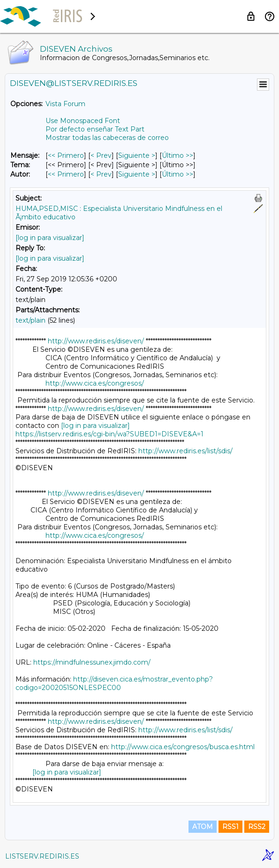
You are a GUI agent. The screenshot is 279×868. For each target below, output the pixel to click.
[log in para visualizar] (50, 238)
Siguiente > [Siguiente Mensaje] (137, 155)
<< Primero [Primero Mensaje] (66, 155)
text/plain (30, 320)
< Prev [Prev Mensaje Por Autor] (101, 174)
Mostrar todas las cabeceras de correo (107, 138)
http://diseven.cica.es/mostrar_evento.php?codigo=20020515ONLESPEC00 (114, 683)
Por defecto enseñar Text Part (95, 129)
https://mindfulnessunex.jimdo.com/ (92, 662)
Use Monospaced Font (83, 121)
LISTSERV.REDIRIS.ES (42, 856)
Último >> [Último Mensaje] (177, 155)
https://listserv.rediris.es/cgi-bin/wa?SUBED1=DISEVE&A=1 (109, 434)
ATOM (203, 827)
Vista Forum (65, 104)
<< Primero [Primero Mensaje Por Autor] (66, 174)
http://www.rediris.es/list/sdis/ (185, 451)
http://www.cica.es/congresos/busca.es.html (183, 747)
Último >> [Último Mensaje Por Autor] (177, 174)
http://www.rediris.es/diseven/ (96, 341)
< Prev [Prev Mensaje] (101, 155)
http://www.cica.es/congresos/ (95, 383)
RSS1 (230, 827)
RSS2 (257, 827)
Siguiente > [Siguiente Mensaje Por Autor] (137, 174)
